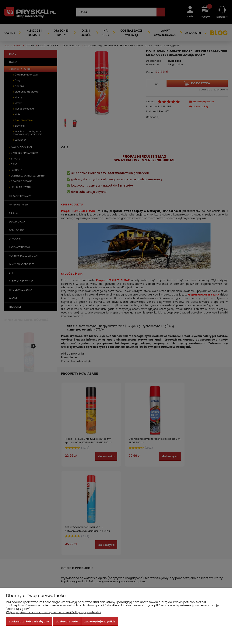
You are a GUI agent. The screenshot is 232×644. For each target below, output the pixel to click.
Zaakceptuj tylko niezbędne (29, 621)
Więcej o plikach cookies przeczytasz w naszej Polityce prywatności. (54, 612)
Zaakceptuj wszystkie (100, 621)
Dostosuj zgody (67, 621)
